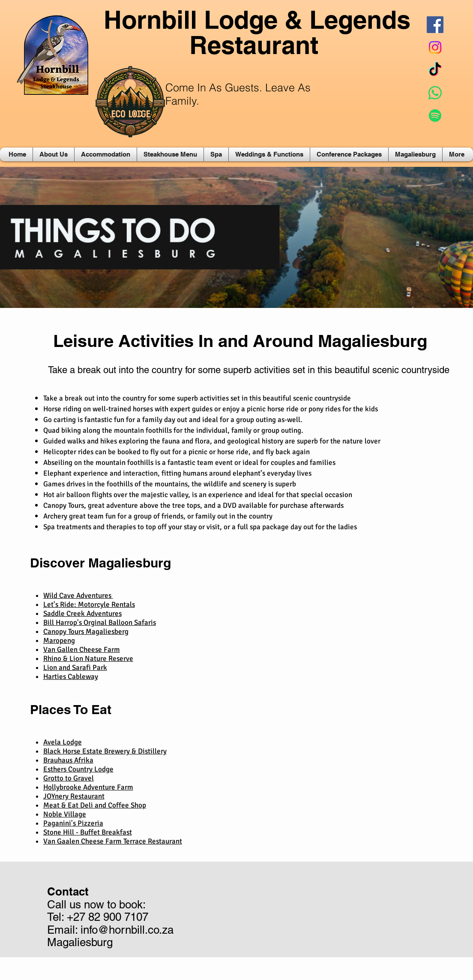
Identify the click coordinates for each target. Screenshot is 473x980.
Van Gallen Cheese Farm (82, 650)
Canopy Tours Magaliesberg (86, 632)
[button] (54, 154)
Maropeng (59, 641)
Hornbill (150, 20)
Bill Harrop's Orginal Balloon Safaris (100, 623)
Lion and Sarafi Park (75, 668)
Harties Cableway (71, 677)
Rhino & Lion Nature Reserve (88, 659)
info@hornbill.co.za (127, 930)
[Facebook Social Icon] (435, 25)
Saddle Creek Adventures (82, 614)
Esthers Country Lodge (78, 769)
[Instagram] (435, 47)
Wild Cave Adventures (78, 596)
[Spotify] (435, 116)
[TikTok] (435, 70)
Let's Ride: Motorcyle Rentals (89, 605)
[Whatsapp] (435, 93)
